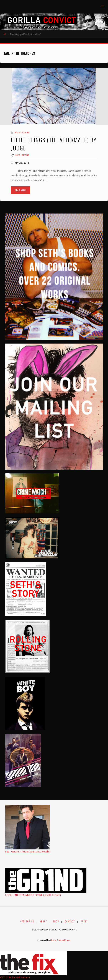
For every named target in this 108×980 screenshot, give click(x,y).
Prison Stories (22, 133)
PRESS (84, 921)
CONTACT (70, 921)
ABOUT (43, 921)
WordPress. (65, 940)
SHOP (56, 921)
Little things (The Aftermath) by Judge (54, 144)
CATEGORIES (27, 921)
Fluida (53, 940)
